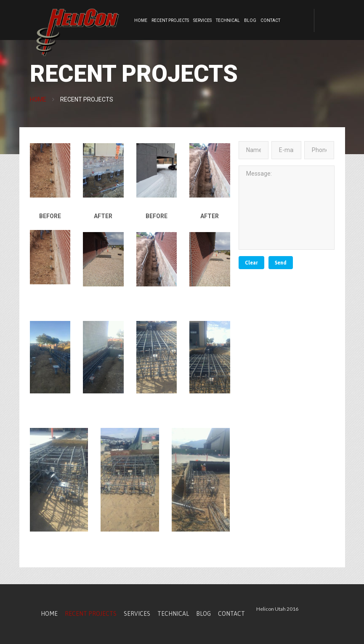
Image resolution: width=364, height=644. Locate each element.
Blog (250, 20)
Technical (228, 20)
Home (141, 20)
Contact (270, 20)
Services (202, 20)
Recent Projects (170, 20)
